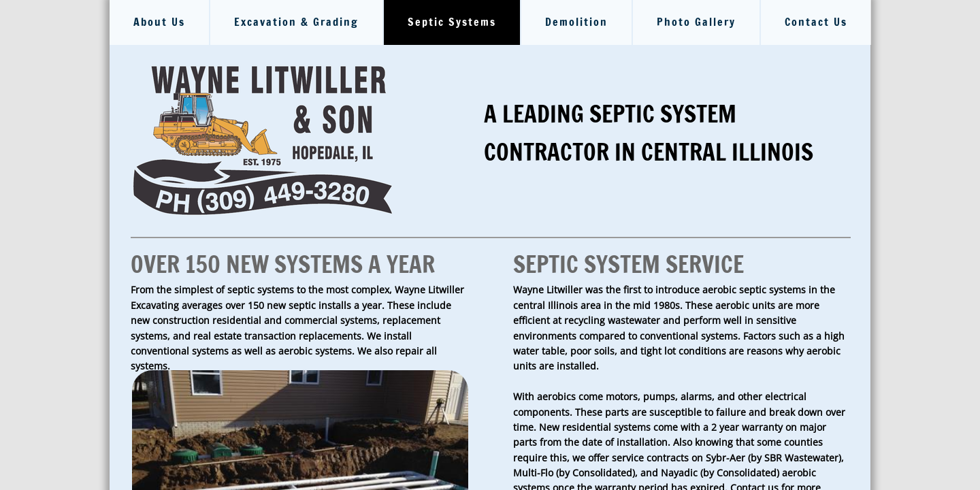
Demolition (576, 22)
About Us (159, 22)
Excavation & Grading (296, 22)
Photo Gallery (696, 22)
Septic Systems (452, 22)
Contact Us (816, 22)
